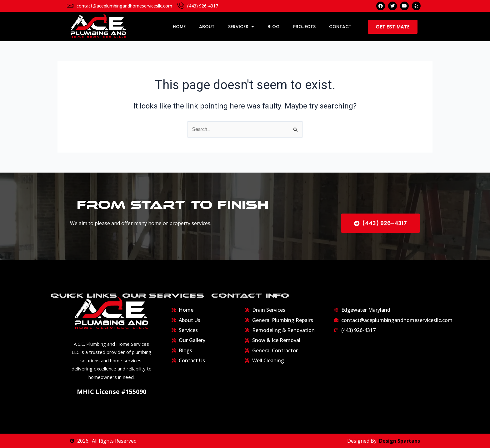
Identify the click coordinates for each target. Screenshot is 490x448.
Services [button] (241, 27)
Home (179, 27)
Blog (274, 27)
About (207, 27)
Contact (340, 27)
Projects (304, 27)
